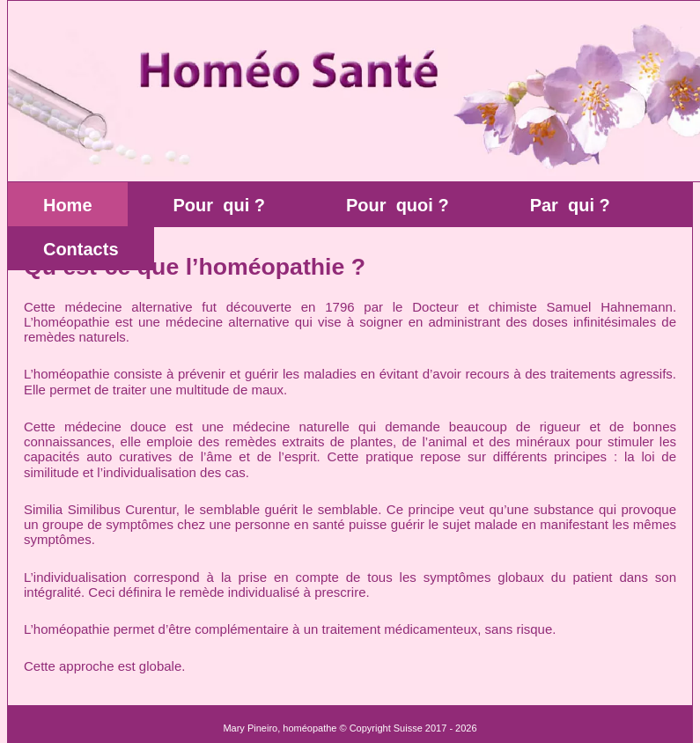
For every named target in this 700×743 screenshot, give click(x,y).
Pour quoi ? (398, 205)
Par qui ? (570, 205)
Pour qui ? (219, 205)
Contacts (81, 249)
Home (68, 205)
